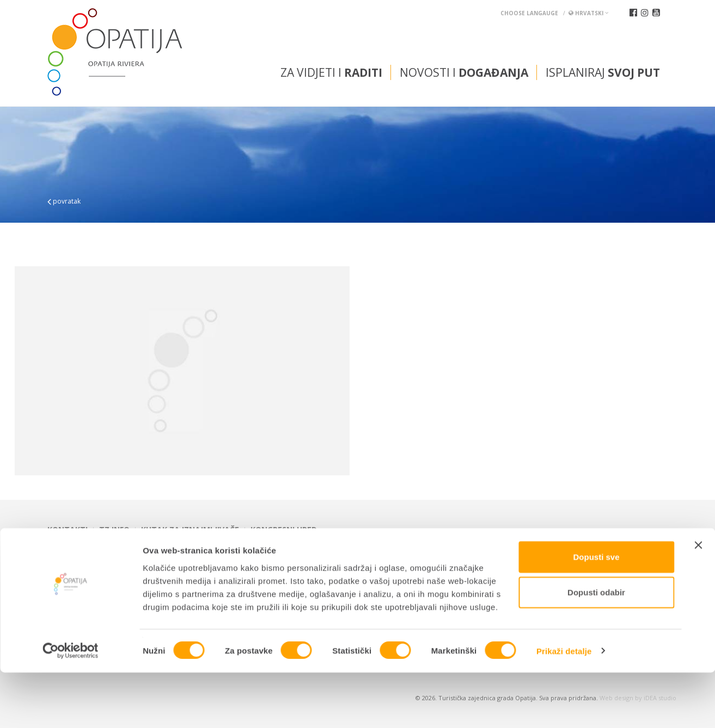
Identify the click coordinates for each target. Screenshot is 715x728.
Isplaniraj (603, 72)
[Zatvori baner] (698, 601)
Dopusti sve (596, 612)
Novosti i (464, 72)
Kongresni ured (284, 530)
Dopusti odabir (596, 648)
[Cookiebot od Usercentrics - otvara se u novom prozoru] (71, 707)
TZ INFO (114, 530)
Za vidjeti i (331, 72)
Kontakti (68, 530)
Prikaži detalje (564, 706)
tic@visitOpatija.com (375, 557)
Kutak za (190, 530)
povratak (64, 201)
